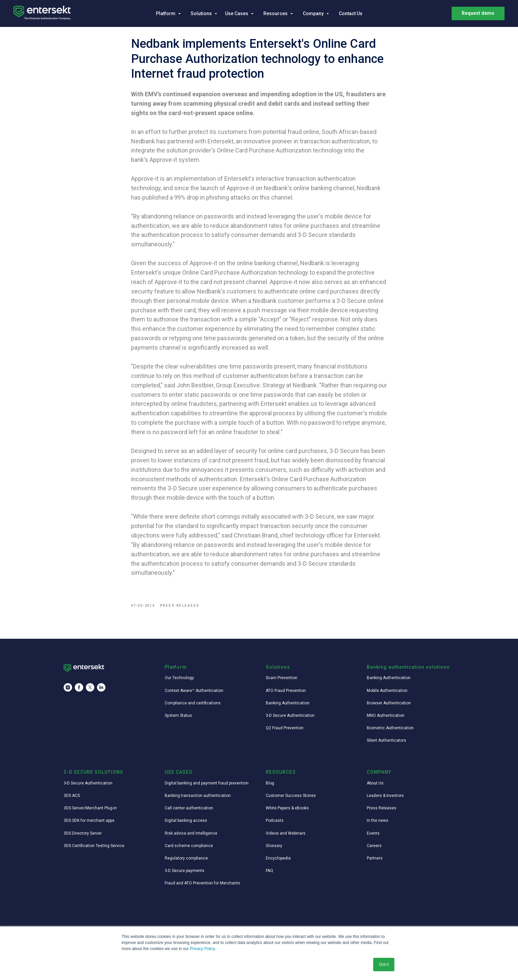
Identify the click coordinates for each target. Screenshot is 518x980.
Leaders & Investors (385, 799)
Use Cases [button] (237, 13)
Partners (375, 861)
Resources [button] (276, 13)
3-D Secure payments (185, 874)
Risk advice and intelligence (191, 836)
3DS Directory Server (83, 836)
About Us (375, 786)
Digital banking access (186, 824)
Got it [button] (384, 965)
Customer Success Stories (291, 799)
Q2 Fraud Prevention (285, 731)
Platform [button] (166, 13)
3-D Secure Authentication (290, 719)
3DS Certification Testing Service (94, 849)
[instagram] (68, 691)
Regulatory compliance (186, 861)
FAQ (269, 874)
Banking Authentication (288, 706)
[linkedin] (101, 691)
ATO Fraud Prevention (286, 694)
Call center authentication (189, 811)
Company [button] (314, 13)
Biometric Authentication (390, 731)
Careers (374, 849)
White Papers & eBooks (287, 811)
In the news (378, 824)
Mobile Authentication (387, 694)
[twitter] (90, 691)
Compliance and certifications (193, 706)
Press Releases (382, 811)
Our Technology (179, 681)
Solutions (202, 13)
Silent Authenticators (386, 744)
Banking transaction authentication (198, 799)
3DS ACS (72, 799)
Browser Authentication (389, 706)
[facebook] (79, 691)
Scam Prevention (282, 681)
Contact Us (351, 13)
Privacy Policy (202, 949)
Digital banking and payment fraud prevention (207, 786)
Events (373, 836)
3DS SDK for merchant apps (89, 824)
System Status (178, 719)
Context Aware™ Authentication (194, 694)
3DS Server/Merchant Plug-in (90, 811)
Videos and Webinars (286, 836)
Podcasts (275, 824)
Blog (270, 786)
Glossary (274, 849)
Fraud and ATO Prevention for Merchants (202, 886)
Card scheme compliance (189, 849)
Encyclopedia (278, 861)
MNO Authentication (386, 719)
